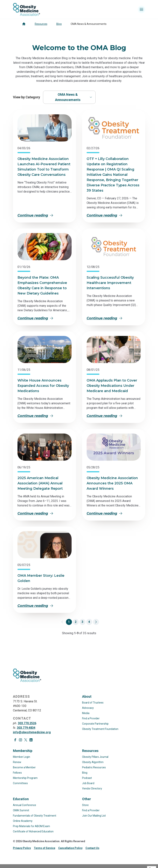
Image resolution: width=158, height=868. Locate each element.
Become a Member (24, 767)
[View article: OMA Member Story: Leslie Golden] (45, 545)
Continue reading (35, 215)
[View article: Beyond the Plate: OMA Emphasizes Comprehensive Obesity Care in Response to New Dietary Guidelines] (45, 247)
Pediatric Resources (94, 767)
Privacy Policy (22, 848)
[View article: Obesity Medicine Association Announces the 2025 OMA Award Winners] (114, 447)
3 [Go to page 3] (82, 622)
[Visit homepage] (26, 9)
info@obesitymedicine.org (32, 732)
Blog (59, 24)
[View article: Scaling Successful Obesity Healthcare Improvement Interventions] (114, 247)
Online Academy (23, 821)
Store (85, 805)
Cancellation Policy (70, 848)
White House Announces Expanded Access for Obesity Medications (43, 386)
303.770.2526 (27, 723)
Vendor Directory (92, 788)
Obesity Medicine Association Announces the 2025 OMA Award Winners (112, 483)
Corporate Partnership (95, 724)
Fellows (17, 773)
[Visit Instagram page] (20, 740)
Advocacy (88, 708)
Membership (23, 751)
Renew (17, 762)
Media (86, 713)
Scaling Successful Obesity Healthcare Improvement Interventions (110, 283)
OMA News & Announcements (74, 97)
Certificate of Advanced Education (33, 831)
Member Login (22, 757)
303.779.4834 (26, 728)
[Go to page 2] (96, 622)
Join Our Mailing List (94, 816)
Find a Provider (91, 718)
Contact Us (92, 848)
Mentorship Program (25, 778)
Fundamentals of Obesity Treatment (35, 816)
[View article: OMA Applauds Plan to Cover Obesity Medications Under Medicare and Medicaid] (114, 349)
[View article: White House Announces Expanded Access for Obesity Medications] (45, 349)
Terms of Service (45, 848)
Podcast (87, 778)
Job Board (88, 783)
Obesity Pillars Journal (95, 757)
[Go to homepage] (24, 24)
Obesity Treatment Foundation (100, 729)
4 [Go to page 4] (89, 622)
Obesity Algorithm (93, 762)
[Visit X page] (26, 740)
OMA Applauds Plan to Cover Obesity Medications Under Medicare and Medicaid (112, 386)
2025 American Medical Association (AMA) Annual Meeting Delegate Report (40, 483)
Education (21, 799)
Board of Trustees (93, 703)
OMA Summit (21, 810)
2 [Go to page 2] (76, 622)
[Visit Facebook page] (15, 740)
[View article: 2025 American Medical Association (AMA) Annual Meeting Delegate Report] (45, 447)
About (87, 696)
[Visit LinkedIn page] (31, 740)
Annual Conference (25, 805)
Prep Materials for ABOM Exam (31, 826)
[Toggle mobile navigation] (141, 9)
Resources (41, 24)
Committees (20, 783)
